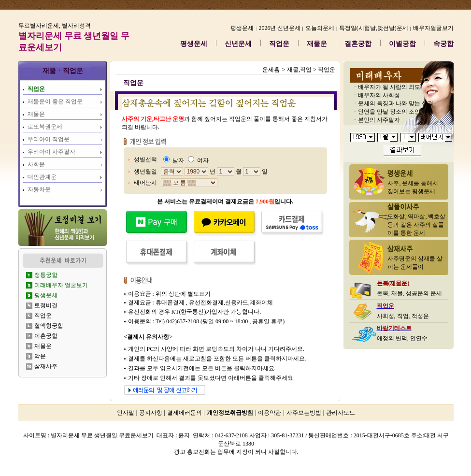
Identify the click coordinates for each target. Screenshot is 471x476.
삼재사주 (46, 366)
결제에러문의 (185, 413)
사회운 (36, 164)
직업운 (279, 44)
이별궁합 (402, 44)
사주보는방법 (304, 413)
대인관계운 (42, 177)
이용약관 (270, 413)
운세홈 (271, 70)
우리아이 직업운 (49, 139)
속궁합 (443, 44)
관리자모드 (341, 413)
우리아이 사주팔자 (51, 152)
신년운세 (238, 44)
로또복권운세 (45, 127)
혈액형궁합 (49, 326)
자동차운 (39, 189)
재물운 (317, 44)
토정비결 (46, 305)
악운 (40, 356)
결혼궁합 (358, 44)
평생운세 (194, 44)
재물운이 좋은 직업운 (55, 101)
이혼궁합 (46, 336)
